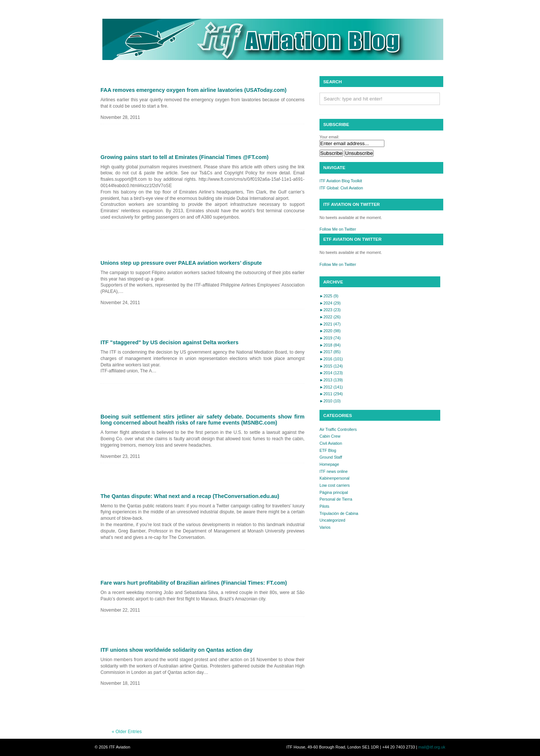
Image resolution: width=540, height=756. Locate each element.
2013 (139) (331, 380)
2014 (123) (331, 373)
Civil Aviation (331, 443)
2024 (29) (330, 303)
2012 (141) (331, 387)
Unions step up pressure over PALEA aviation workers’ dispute (181, 263)
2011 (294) (331, 394)
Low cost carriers (335, 485)
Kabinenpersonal (334, 478)
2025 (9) (329, 296)
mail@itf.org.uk (432, 747)
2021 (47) (330, 324)
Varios (325, 527)
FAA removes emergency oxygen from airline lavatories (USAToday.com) (193, 90)
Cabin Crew (330, 436)
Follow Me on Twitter (338, 229)
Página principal (334, 492)
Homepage (329, 464)
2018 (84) (330, 345)
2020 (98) (330, 331)
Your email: (329, 137)
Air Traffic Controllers (338, 429)
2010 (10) (330, 401)
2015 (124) (331, 366)
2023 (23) (330, 310)
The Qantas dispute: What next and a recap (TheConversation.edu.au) (190, 496)
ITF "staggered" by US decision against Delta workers (169, 342)
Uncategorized (332, 520)
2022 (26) (330, 317)
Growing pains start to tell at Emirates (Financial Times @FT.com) (184, 157)
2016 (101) (331, 359)
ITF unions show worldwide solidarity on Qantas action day (176, 650)
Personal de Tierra (336, 499)
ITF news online (334, 471)
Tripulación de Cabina (339, 513)
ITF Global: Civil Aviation (341, 188)
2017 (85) (330, 352)
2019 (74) (330, 338)
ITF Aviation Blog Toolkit (341, 181)
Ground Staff (331, 457)
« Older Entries (127, 732)
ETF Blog (328, 450)
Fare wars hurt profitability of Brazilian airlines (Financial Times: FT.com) (194, 583)
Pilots (324, 506)
